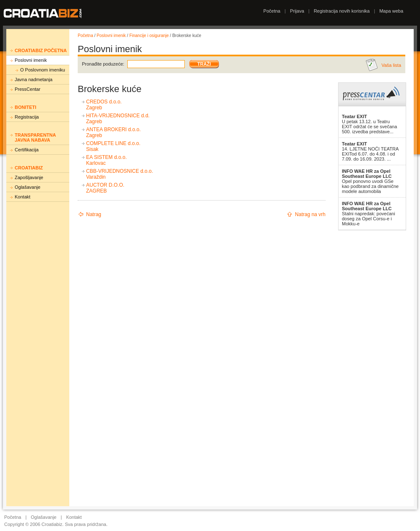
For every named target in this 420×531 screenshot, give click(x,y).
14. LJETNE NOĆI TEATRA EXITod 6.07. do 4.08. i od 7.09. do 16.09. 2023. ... (370, 151)
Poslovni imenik (31, 60)
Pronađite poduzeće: (103, 64)
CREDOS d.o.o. (104, 102)
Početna (272, 11)
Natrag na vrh (310, 214)
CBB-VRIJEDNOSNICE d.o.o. (119, 171)
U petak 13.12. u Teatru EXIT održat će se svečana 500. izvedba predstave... (369, 124)
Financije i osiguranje (149, 36)
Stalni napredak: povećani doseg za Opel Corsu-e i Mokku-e (369, 214)
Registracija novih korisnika (342, 11)
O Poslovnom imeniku (43, 70)
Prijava (297, 11)
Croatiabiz (29, 168)
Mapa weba (391, 11)
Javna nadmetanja (34, 79)
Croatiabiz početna (41, 50)
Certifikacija (27, 150)
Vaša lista (391, 65)
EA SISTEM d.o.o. (106, 157)
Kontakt (22, 197)
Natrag (94, 214)
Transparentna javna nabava (35, 137)
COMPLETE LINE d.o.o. (113, 143)
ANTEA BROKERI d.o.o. (113, 129)
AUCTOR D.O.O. (105, 185)
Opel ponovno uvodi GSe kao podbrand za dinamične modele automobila (370, 181)
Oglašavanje (28, 187)
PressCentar (28, 89)
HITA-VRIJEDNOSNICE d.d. (118, 116)
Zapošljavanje (29, 177)
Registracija (27, 117)
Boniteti (25, 107)
